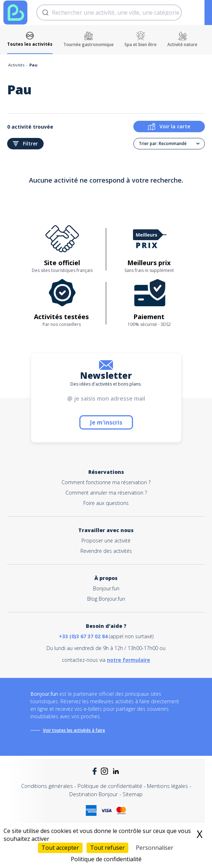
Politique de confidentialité (110, 786)
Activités (16, 65)
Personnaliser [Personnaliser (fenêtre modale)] (155, 848)
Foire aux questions (106, 503)
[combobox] (109, 13)
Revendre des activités (106, 551)
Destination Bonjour (94, 794)
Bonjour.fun (106, 588)
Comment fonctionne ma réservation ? (106, 482)
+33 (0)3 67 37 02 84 (83, 636)
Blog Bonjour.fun (106, 599)
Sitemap (133, 794)
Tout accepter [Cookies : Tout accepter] (60, 848)
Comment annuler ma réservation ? (106, 493)
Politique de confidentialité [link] (106, 859)
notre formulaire (129, 660)
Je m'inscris (106, 422)
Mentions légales (167, 786)
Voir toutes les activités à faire (74, 730)
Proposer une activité (106, 540)
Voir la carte (169, 127)
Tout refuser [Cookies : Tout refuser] (107, 848)
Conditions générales (47, 786)
